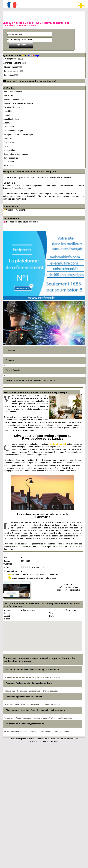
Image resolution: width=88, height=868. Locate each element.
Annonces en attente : (15, 63)
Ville (51, 613)
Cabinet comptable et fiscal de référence (24, 697)
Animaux (7, 123)
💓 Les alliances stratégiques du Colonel (21, 222)
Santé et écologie (11, 158)
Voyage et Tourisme (12, 107)
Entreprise (8, 138)
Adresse (7, 610)
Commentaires (10, 571)
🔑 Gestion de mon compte (15, 210)
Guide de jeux (9, 142)
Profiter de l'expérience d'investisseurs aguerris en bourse (32, 670)
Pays (51, 616)
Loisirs (6, 146)
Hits (5, 557)
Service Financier (13, 370)
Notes (6, 568)
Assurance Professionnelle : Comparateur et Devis (29, 683)
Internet (7, 115)
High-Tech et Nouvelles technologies (19, 103)
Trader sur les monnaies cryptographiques (25, 724)
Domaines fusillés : (13, 71)
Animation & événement (14, 100)
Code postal (71, 610)
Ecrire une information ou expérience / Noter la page (34, 578)
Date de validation (8, 562)
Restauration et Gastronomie (16, 154)
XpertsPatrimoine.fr (58, 444)
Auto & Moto (9, 96)
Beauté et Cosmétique (13, 92)
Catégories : (11, 75)
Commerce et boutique (13, 131)
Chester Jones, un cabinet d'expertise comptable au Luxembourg (35, 710)
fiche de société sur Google (67, 739)
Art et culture (9, 127)
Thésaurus (10, 350)
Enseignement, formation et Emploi (18, 135)
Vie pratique (9, 166)
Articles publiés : (13, 59)
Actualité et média (11, 119)
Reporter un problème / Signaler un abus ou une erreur (35, 574)
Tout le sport (9, 162)
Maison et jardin (10, 150)
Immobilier (8, 111)
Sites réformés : (13, 67)
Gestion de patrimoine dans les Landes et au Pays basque (30, 380)
